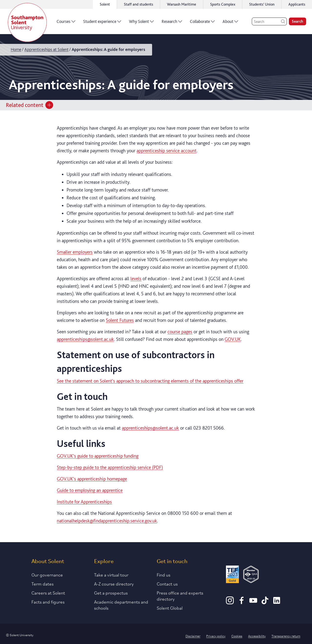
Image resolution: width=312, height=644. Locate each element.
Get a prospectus (111, 593)
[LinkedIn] (277, 603)
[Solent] (27, 22)
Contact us (167, 584)
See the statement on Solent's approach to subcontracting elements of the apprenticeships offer (150, 381)
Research (172, 23)
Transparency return (286, 636)
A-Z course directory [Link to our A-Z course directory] (114, 584)
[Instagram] (230, 603)
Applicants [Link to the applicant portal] (297, 4)
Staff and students (138, 4)
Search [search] (297, 21)
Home (16, 49)
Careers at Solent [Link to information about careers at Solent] (48, 593)
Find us (164, 575)
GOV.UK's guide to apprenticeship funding (98, 456)
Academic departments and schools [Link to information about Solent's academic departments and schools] (121, 605)
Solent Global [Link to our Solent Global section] (170, 608)
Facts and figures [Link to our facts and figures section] (48, 602)
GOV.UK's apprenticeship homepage (92, 479)
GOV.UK (233, 339)
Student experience (102, 23)
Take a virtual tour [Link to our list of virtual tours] (111, 575)
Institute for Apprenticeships (84, 502)
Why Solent (141, 23)
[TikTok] (265, 603)
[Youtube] (253, 603)
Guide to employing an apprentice (90, 490)
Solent (105, 4)
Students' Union (262, 4)
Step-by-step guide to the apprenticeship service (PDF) (110, 467)
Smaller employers (75, 252)
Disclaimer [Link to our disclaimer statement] (193, 636)
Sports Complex (223, 4)
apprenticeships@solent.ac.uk (85, 339)
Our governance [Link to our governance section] (47, 575)
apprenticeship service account (166, 151)
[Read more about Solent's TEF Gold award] (232, 575)
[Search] (269, 21)
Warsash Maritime (182, 4)
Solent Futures (120, 320)
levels (136, 279)
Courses (66, 23)
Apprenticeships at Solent (46, 49)
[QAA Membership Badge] (251, 575)
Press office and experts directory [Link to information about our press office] (180, 596)
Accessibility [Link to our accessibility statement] (257, 636)
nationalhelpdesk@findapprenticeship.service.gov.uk (107, 521)
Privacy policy (216, 636)
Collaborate (202, 23)
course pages (180, 332)
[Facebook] (242, 603)
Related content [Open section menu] (29, 105)
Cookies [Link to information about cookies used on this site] (237, 636)
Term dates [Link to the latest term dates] (43, 584)
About (230, 23)
